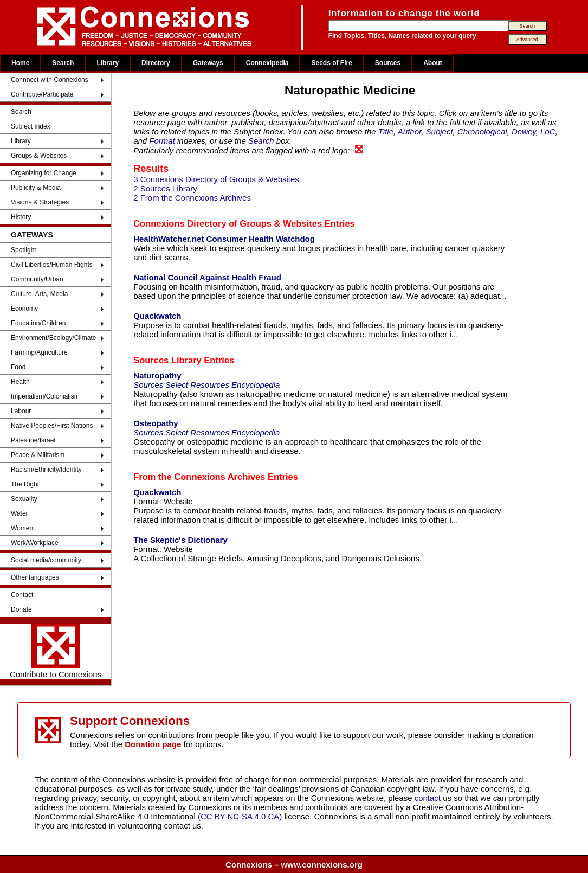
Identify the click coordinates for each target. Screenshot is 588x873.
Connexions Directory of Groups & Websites (228, 223)
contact (429, 798)
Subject (440, 131)
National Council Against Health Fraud (207, 277)
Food (18, 367)
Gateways (208, 63)
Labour (21, 411)
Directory (156, 63)
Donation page (153, 744)
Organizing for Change (44, 173)
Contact (22, 595)
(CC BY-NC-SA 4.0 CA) (240, 816)
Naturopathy (157, 375)
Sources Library (167, 360)
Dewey (524, 131)
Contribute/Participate (42, 94)
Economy (24, 309)
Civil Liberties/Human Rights (52, 265)
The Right (25, 484)
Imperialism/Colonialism (45, 396)
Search (63, 63)
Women (22, 528)
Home (20, 63)
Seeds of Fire (331, 63)
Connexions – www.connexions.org (294, 865)
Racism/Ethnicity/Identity (46, 470)
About (433, 63)
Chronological (482, 131)
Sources (388, 63)
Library (108, 63)
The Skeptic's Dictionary (180, 540)
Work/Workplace (35, 543)
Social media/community (46, 560)
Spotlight (24, 250)
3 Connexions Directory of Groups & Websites (216, 179)
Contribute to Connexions (56, 651)
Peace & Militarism (38, 455)
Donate (21, 609)
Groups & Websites (39, 156)
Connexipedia (267, 63)
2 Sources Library (165, 188)
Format (162, 141)
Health (20, 382)
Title (386, 131)
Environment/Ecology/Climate (53, 338)
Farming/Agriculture (39, 352)
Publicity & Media (36, 188)
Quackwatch (157, 316)
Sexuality (24, 499)
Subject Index (31, 126)
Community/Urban (37, 279)
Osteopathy (156, 423)
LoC (548, 131)
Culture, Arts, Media (39, 294)
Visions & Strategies (40, 202)
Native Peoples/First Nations (52, 426)
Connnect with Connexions (50, 80)
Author (409, 131)
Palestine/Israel (33, 440)
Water (20, 513)
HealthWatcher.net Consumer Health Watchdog (224, 239)
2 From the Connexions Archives (192, 198)
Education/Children (38, 323)
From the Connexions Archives (199, 477)
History (21, 217)
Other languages (35, 577)
